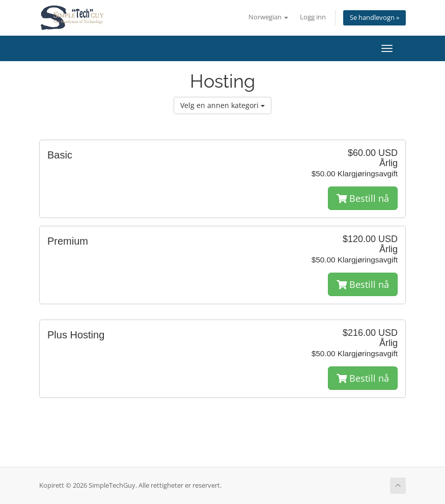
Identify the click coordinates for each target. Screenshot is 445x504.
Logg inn (313, 17)
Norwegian (268, 17)
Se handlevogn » (374, 18)
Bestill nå (363, 198)
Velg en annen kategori (222, 105)
